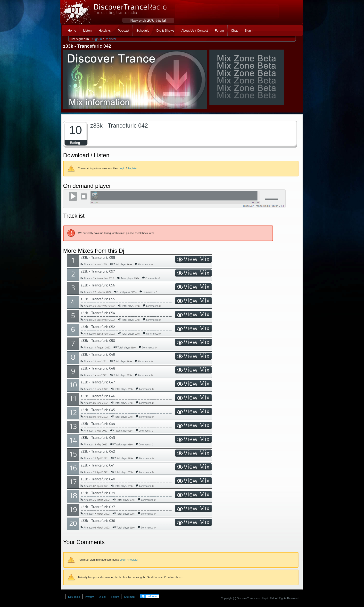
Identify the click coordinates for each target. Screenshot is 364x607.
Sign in (97, 39)
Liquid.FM (268, 598)
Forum (115, 597)
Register (110, 39)
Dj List (103, 597)
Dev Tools (74, 597)
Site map (129, 597)
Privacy (89, 597)
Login (122, 168)
